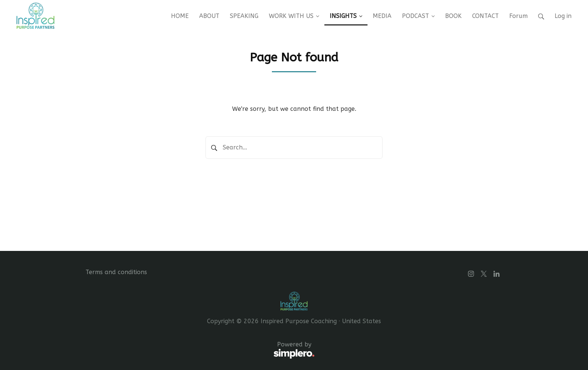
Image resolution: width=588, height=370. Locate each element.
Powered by (200, 351)
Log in (563, 16)
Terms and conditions (116, 272)
